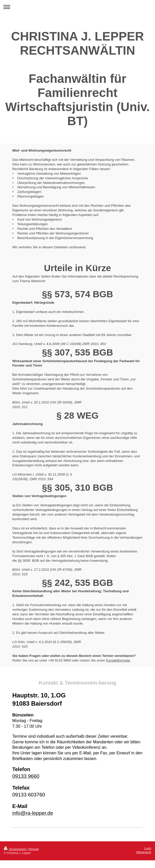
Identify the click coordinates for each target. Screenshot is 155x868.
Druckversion (15, 849)
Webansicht (144, 852)
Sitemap (34, 849)
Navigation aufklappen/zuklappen (77, 7)
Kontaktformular (118, 660)
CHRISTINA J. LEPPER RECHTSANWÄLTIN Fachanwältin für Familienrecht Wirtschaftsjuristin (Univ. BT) (77, 79)
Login (148, 848)
